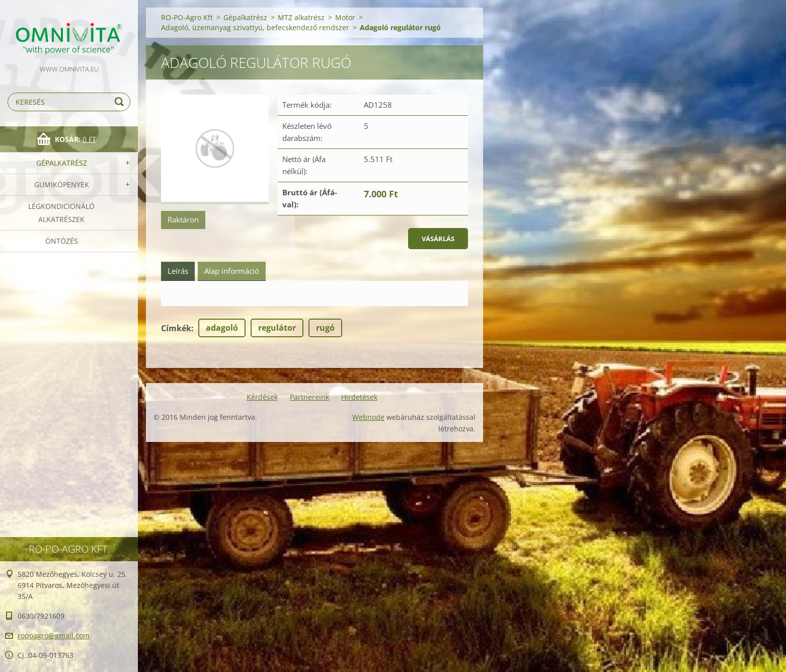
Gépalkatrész (62, 163)
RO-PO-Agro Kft (187, 17)
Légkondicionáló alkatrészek (61, 213)
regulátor (277, 328)
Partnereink (309, 397)
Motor (345, 17)
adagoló (222, 328)
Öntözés (62, 241)
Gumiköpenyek (62, 184)
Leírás (178, 271)
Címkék (176, 328)
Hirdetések (359, 397)
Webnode (368, 417)
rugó (325, 328)
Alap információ (232, 271)
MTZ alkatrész (301, 17)
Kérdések (262, 397)
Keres (121, 102)
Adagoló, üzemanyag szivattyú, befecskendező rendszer (255, 27)
